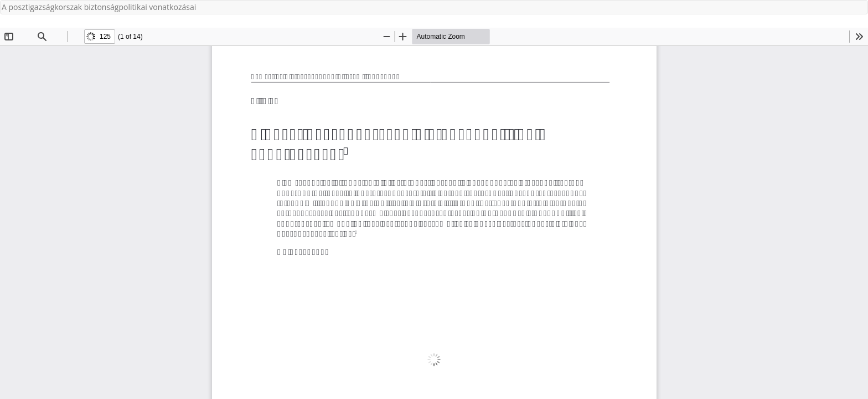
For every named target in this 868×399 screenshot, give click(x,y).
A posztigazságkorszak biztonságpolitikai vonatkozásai (99, 7)
